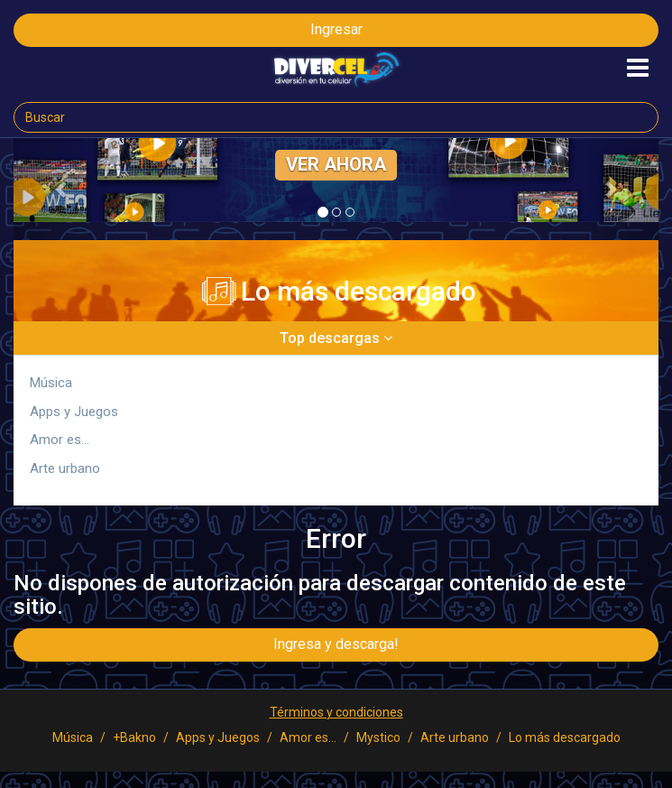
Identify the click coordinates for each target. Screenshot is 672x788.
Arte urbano (65, 468)
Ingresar (336, 29)
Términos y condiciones (336, 712)
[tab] (336, 338)
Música (51, 383)
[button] (62, 189)
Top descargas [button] (336, 338)
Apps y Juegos (74, 412)
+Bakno (134, 737)
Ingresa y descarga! (336, 644)
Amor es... (60, 440)
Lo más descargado (565, 737)
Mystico (378, 737)
